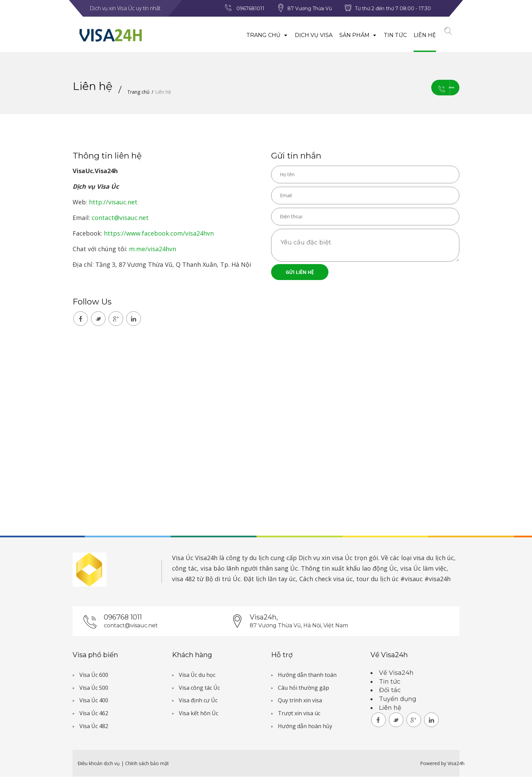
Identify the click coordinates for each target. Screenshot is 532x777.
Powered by (433, 764)
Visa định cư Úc (198, 701)
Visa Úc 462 (94, 714)
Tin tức (386, 35)
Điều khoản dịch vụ (99, 764)
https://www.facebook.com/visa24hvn (159, 234)
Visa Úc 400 (94, 701)
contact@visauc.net (120, 218)
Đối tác (390, 691)
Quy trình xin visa (300, 701)
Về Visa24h (396, 673)
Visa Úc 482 (94, 727)
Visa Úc (183, 558)
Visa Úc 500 (94, 688)
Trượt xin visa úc (299, 714)
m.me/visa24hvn (153, 249)
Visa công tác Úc (199, 688)
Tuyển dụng (398, 700)
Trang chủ (258, 35)
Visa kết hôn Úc (198, 714)
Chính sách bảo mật (147, 764)
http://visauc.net (113, 202)
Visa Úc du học (197, 676)
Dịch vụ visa (305, 35)
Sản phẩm (349, 35)
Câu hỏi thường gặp (303, 688)
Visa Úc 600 (94, 676)
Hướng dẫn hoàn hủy (305, 727)
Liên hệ (416, 35)
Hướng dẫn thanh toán (307, 676)
